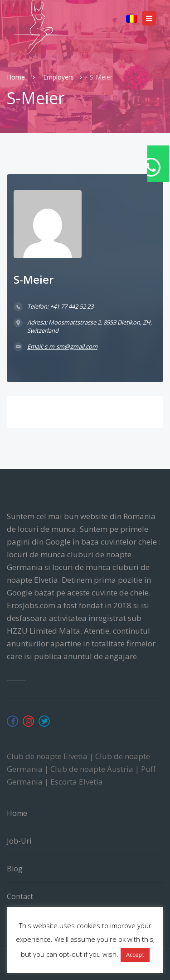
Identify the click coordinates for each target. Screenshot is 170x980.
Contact (20, 896)
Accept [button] (135, 955)
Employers (58, 77)
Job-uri (19, 841)
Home (17, 77)
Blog (15, 869)
